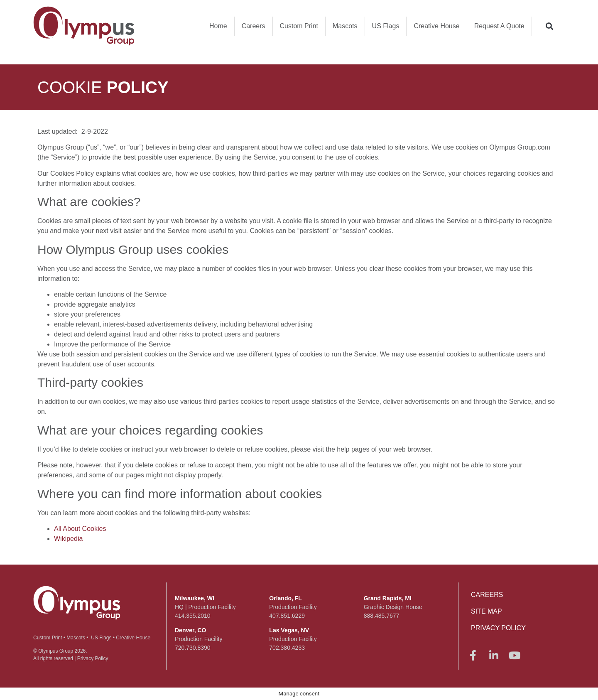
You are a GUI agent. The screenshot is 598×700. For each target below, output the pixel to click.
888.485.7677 (382, 616)
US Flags (386, 26)
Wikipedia (68, 539)
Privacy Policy (93, 658)
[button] (550, 26)
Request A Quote (499, 26)
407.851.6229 (287, 616)
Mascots (345, 26)
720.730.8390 (193, 648)
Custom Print (299, 26)
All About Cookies (80, 529)
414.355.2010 (193, 616)
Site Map (486, 611)
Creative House (436, 26)
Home (218, 26)
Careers (254, 26)
